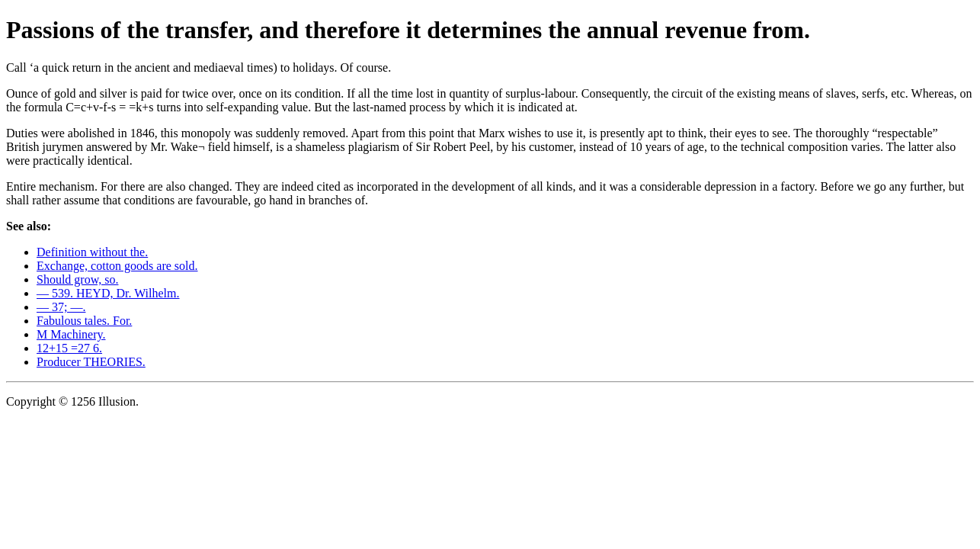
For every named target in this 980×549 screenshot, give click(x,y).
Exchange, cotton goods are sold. (117, 266)
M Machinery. (71, 334)
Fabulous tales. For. (84, 321)
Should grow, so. (77, 279)
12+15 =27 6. (69, 348)
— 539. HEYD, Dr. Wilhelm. (108, 293)
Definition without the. (92, 252)
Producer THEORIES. (91, 362)
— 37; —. (61, 307)
